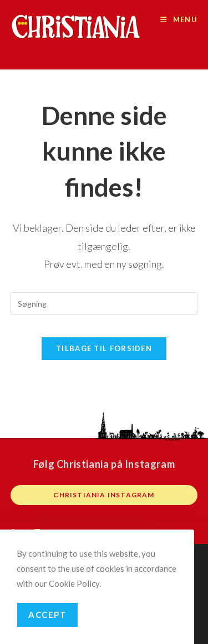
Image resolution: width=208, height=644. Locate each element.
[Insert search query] (104, 303)
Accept (47, 615)
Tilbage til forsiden (104, 348)
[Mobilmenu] (179, 19)
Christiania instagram (104, 495)
